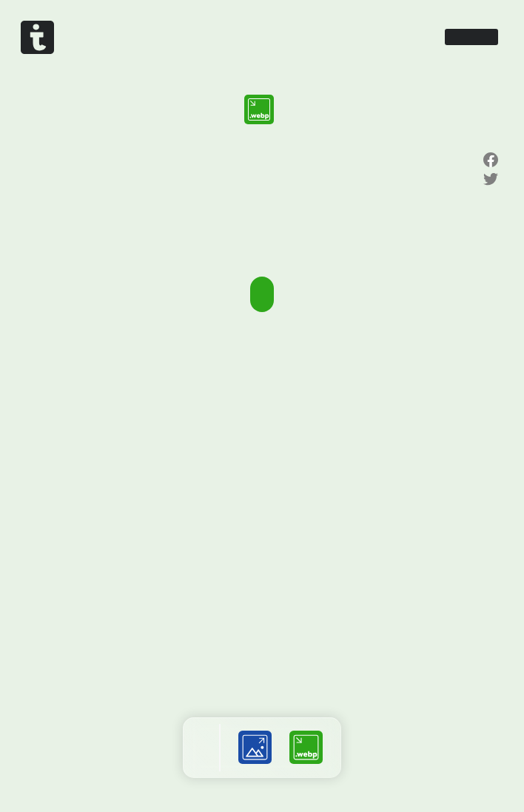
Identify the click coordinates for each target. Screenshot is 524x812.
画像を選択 (262, 294)
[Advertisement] (262, 381)
